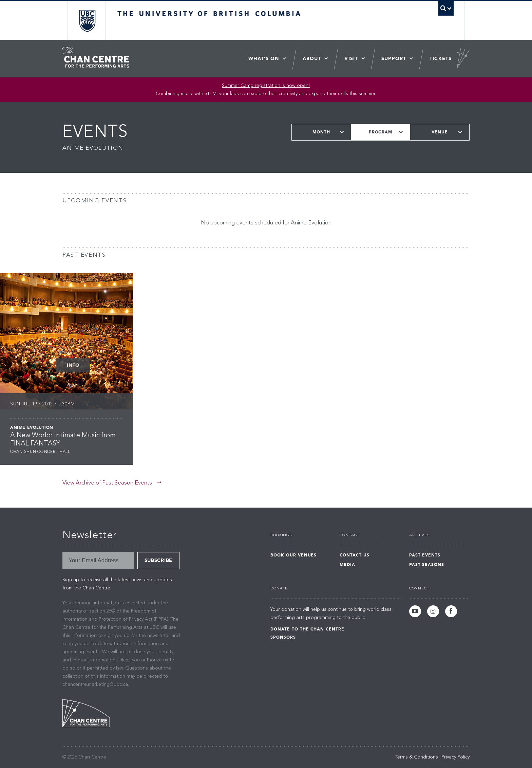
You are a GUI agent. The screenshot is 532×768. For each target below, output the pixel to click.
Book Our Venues (293, 555)
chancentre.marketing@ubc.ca (95, 684)
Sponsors (283, 637)
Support (394, 59)
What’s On (264, 59)
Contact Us (355, 555)
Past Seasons (427, 565)
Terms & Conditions (417, 757)
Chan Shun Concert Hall (40, 452)
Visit (351, 59)
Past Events (425, 555)
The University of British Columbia (87, 21)
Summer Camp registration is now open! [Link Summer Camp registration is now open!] (266, 86)
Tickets (441, 59)
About (312, 59)
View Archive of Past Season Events (107, 483)
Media (347, 565)
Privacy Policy (455, 757)
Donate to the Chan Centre (307, 629)
